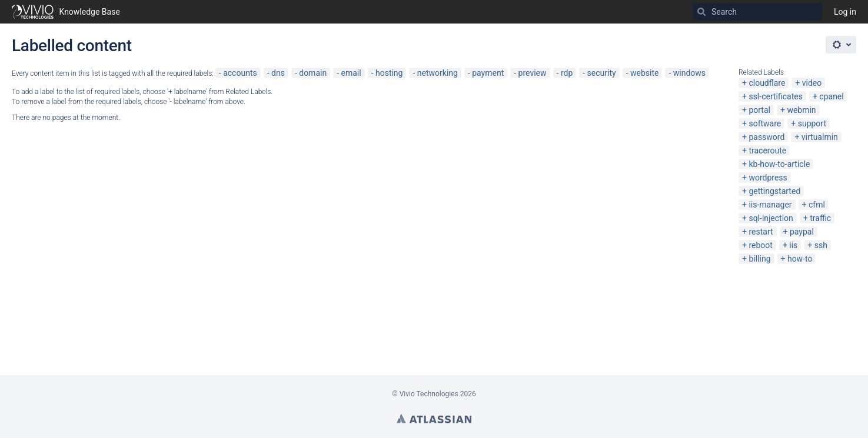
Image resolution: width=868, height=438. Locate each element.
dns (278, 73)
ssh (821, 245)
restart (761, 232)
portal (759, 110)
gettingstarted (774, 191)
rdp (567, 73)
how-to (800, 259)
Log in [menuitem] (845, 12)
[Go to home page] (66, 12)
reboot (760, 245)
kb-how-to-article (779, 164)
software (765, 123)
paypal (802, 232)
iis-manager (770, 205)
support (812, 123)
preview (533, 73)
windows (689, 73)
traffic (820, 218)
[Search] (701, 12)
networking (438, 73)
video (812, 83)
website (644, 73)
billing (759, 259)
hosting (389, 73)
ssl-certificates (775, 96)
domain (313, 73)
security (602, 73)
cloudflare (767, 83)
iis (793, 245)
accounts (240, 73)
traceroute (767, 151)
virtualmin (820, 137)
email (351, 73)
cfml (817, 205)
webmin (801, 110)
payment (488, 73)
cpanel (831, 96)
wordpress (768, 178)
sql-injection (771, 218)
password (766, 137)
